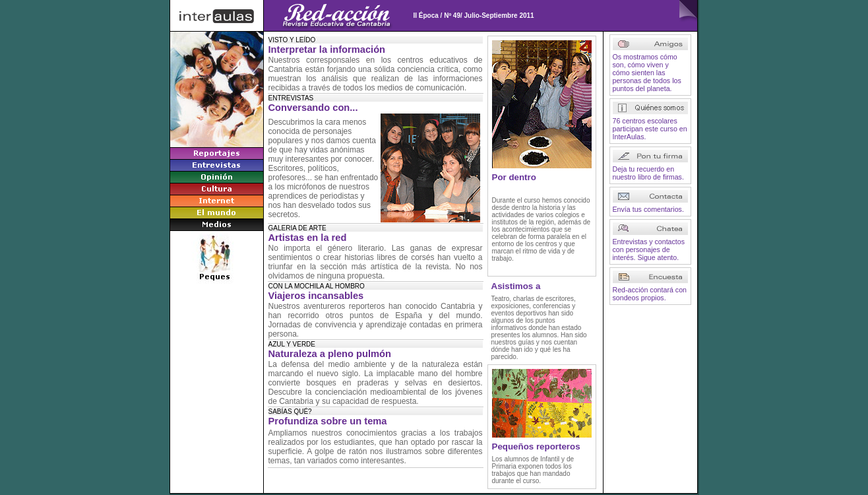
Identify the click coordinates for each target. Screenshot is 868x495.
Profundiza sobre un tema (328, 421)
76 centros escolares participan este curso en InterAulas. (650, 129)
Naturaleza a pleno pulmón (330, 354)
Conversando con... (313, 108)
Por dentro (514, 177)
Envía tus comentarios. (648, 209)
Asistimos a (516, 286)
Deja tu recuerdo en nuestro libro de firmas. (648, 173)
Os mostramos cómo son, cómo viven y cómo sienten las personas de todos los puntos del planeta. (647, 73)
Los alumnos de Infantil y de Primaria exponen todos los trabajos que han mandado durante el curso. (533, 470)
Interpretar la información (327, 49)
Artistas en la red (308, 238)
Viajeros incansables (316, 296)
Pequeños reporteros (536, 446)
